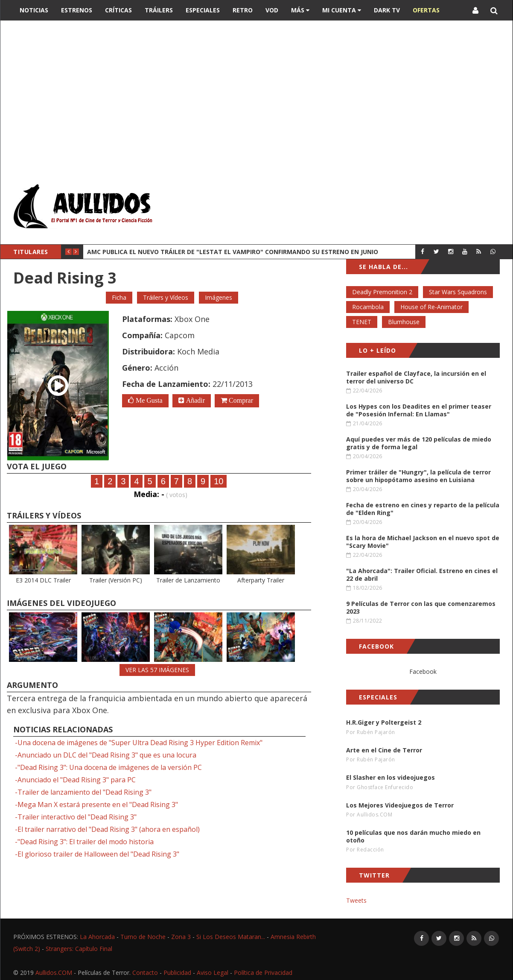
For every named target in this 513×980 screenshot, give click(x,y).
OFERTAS (426, 10)
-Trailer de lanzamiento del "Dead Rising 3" (83, 792)
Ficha (119, 297)
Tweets (356, 900)
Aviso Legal (213, 973)
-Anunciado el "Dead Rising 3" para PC (75, 780)
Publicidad (177, 973)
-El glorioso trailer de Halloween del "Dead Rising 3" (97, 854)
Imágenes (219, 297)
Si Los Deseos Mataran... (231, 937)
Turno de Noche (143, 937)
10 (219, 481)
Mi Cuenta (342, 10)
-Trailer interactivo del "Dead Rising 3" (76, 817)
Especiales (203, 10)
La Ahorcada (97, 937)
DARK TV (387, 10)
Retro (243, 10)
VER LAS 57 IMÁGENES (157, 670)
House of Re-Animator (431, 307)
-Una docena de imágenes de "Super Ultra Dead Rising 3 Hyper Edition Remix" (139, 743)
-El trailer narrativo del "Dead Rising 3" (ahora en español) (107, 829)
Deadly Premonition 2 (382, 292)
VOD (272, 10)
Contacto (145, 973)
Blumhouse (404, 322)
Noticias (34, 10)
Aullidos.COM (54, 973)
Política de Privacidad (263, 973)
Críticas (118, 10)
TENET (362, 322)
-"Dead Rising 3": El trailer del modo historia (84, 842)
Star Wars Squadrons (458, 292)
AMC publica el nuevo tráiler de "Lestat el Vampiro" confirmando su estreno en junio (233, 252)
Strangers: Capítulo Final (79, 949)
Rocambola (368, 307)
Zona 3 (181, 937)
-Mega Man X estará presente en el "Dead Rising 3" (96, 804)
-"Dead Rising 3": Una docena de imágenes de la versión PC (108, 767)
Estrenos (77, 10)
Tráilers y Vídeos (166, 297)
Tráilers (159, 10)
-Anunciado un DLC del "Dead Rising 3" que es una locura (106, 755)
